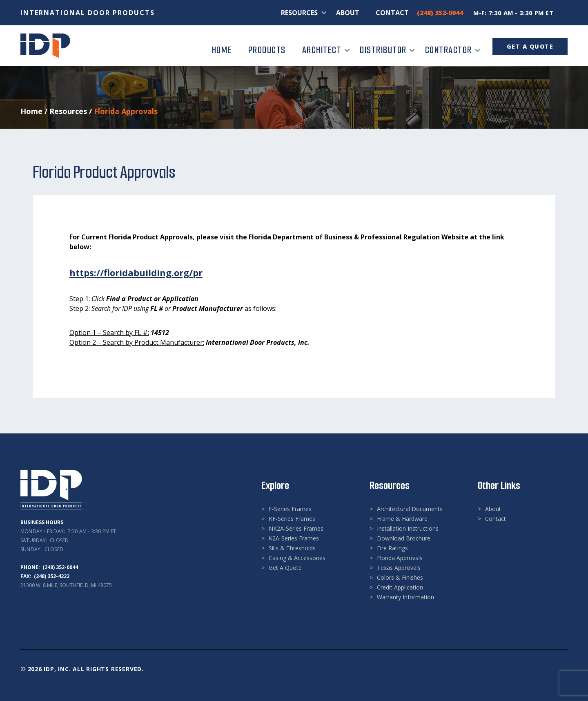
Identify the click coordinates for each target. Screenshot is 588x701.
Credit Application (400, 587)
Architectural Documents (410, 509)
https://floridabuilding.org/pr (136, 272)
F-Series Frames (290, 509)
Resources (68, 111)
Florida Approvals (400, 558)
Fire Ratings (392, 548)
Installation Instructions (408, 528)
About (493, 509)
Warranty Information (405, 597)
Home (31, 111)
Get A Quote (285, 568)
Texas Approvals (399, 568)
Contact (496, 519)
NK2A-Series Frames (296, 528)
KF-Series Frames (292, 519)
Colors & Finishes (400, 577)
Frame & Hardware (402, 519)
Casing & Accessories (297, 558)
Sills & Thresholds (292, 548)
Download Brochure (404, 538)
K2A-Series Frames (294, 538)
